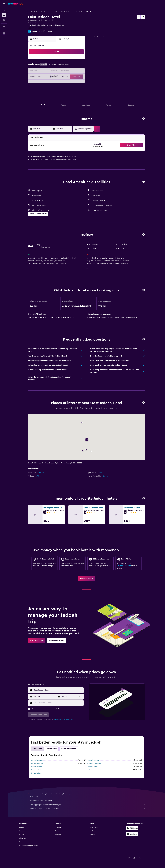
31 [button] (46, 88)
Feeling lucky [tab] (52, 749)
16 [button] (79, 71)
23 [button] (79, 77)
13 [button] (62, 71)
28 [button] (68, 82)
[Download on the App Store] (132, 834)
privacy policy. (69, 719)
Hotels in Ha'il (36, 770)
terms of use (57, 719)
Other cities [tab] (37, 749)
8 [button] (73, 66)
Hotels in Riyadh (37, 763)
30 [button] (79, 82)
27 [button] (62, 82)
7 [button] (68, 66)
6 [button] (62, 66)
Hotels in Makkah (60, 12)
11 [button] (51, 71)
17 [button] (46, 77)
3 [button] (46, 66)
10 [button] (46, 71)
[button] (4, 4)
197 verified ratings (45, 31)
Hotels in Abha (92, 767)
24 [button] (46, 82)
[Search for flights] (4, 11)
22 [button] (73, 77)
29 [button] (73, 82)
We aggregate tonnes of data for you (88, 805)
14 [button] (68, 71)
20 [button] (62, 77)
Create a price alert (124, 566)
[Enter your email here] (58, 703)
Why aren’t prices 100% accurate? (88, 809)
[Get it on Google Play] (132, 828)
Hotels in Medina (93, 760)
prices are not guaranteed (78, 794)
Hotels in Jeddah (73, 12)
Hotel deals (32, 12)
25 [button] (51, 82)
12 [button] (57, 71)
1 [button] (73, 60)
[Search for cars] (4, 20)
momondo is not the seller (88, 801)
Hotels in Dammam (94, 763)
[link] (86, 579)
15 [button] (73, 71)
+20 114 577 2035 (35, 28)
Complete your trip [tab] (69, 749)
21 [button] (68, 77)
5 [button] (57, 66)
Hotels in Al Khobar (94, 770)
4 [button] (51, 66)
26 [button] (57, 82)
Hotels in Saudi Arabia (45, 12)
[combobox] (58, 690)
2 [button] (79, 60)
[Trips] (4, 27)
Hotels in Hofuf (37, 767)
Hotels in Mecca (37, 760)
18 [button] (51, 77)
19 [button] (57, 77)
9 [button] (79, 66)
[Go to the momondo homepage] (16, 3)
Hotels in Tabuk (37, 773)
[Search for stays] (4, 15)
